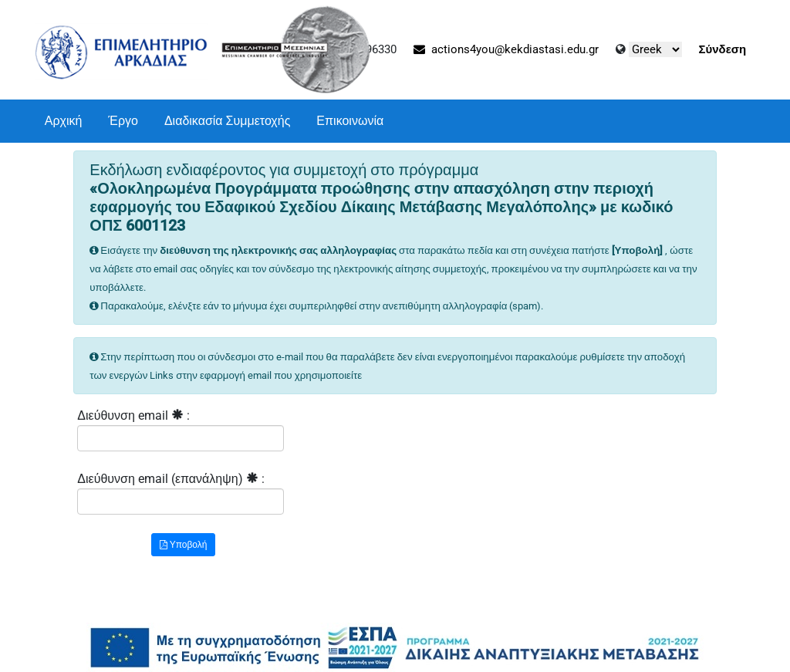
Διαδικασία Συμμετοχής (227, 121)
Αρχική (64, 121)
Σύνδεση (723, 49)
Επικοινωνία (350, 121)
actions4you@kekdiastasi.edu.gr (506, 49)
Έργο (123, 121)
